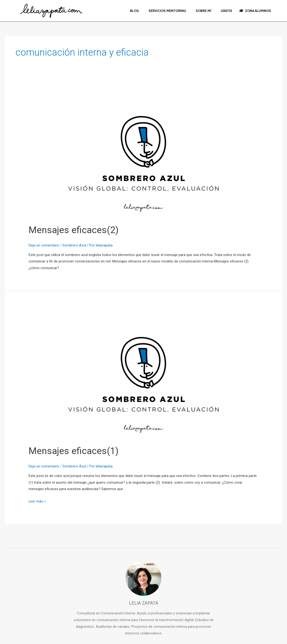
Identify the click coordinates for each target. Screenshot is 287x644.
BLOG (134, 11)
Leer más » (37, 501)
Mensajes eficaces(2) (74, 230)
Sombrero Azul (74, 245)
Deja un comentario (44, 245)
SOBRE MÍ (203, 11)
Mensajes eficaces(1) (74, 451)
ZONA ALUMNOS (255, 11)
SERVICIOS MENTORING (167, 11)
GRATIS (226, 11)
